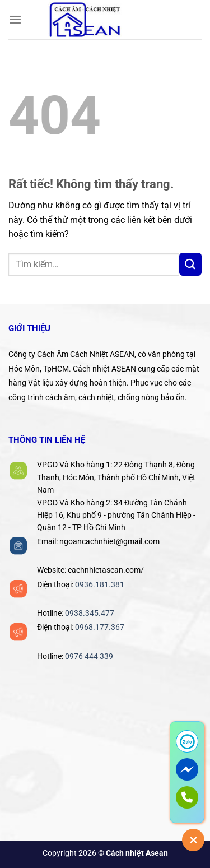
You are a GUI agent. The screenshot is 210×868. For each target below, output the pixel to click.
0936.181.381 (100, 584)
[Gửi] (190, 264)
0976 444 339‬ (89, 656)
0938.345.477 (90, 613)
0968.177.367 (100, 627)
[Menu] (15, 19)
